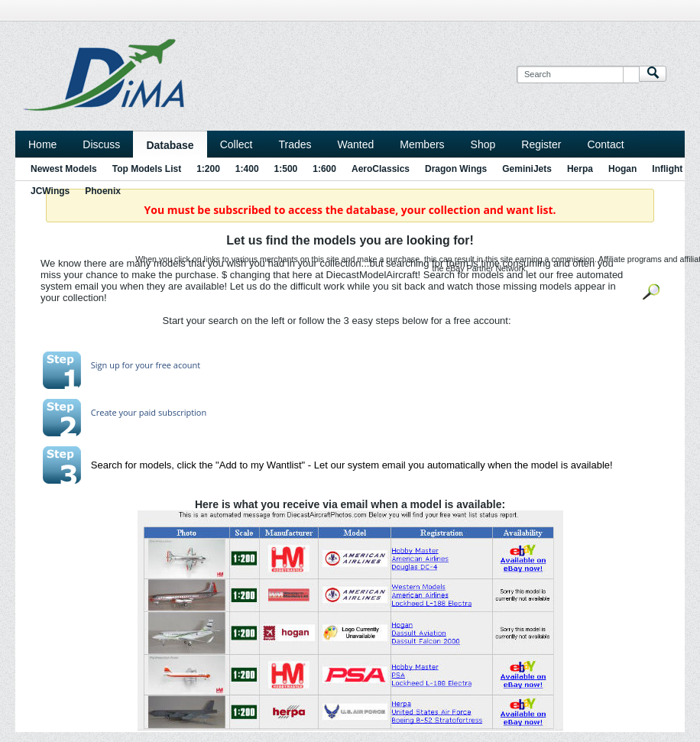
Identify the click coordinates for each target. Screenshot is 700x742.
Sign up (105, 365)
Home (42, 144)
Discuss (101, 144)
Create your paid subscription (149, 412)
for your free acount (160, 365)
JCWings (50, 191)
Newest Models (64, 169)
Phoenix (103, 191)
